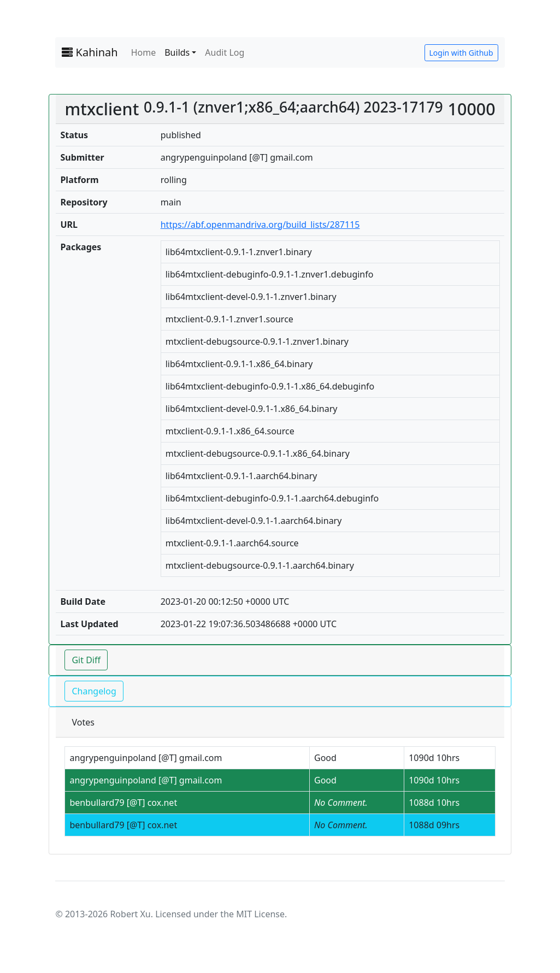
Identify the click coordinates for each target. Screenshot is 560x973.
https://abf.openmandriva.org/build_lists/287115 (260, 225)
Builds (177, 52)
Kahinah (90, 52)
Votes (83, 722)
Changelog (94, 691)
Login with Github (461, 53)
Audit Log (225, 52)
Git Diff (86, 660)
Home (144, 52)
